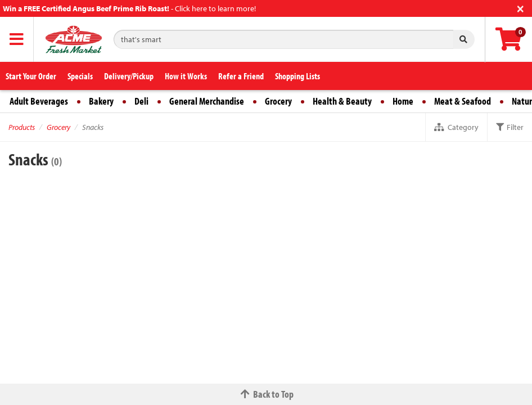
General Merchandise (207, 101)
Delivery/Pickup (129, 76)
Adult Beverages (39, 101)
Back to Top (266, 394)
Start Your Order (31, 76)
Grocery (278, 101)
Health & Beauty (342, 101)
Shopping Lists (297, 76)
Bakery (101, 101)
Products (22, 127)
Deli (141, 101)
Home (403, 101)
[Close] (520, 8)
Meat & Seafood (463, 101)
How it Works (186, 76)
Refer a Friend (241, 76)
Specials (80, 76)
